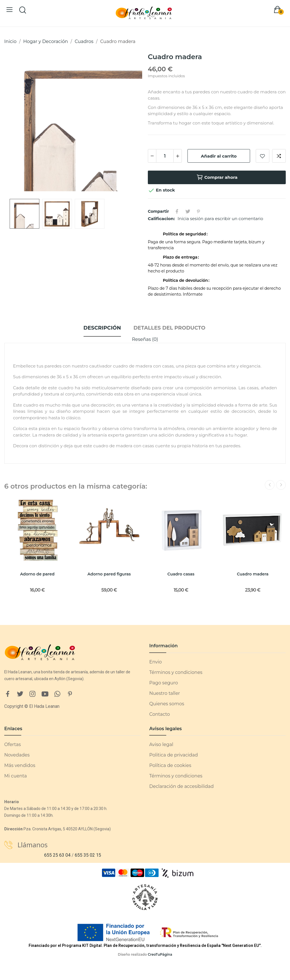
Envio (155, 662)
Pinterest (199, 211)
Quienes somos (167, 704)
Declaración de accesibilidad (182, 786)
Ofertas (12, 744)
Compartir (177, 211)
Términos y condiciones (176, 672)
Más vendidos (20, 765)
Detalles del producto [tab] (169, 328)
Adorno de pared (37, 574)
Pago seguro (164, 683)
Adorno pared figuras (109, 574)
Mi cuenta (16, 776)
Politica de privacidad (174, 755)
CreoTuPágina (160, 954)
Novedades (17, 755)
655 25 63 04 (57, 855)
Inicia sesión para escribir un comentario (220, 219)
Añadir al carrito (219, 156)
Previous (270, 485)
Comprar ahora (217, 177)
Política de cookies (170, 765)
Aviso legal (161, 744)
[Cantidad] (165, 156)
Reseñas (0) (145, 339)
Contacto (160, 714)
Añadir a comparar (279, 156)
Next (281, 485)
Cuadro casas (181, 574)
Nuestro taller (165, 693)
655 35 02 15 (88, 855)
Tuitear (188, 211)
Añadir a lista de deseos (263, 156)
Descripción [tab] (102, 328)
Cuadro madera (253, 574)
